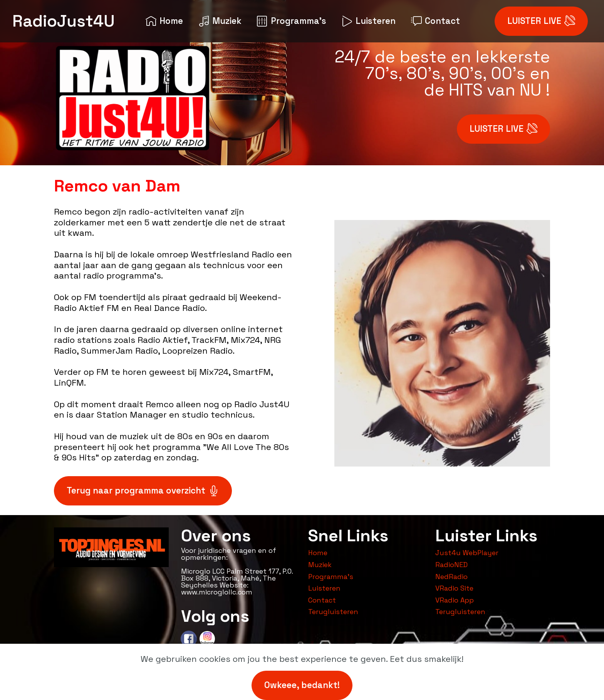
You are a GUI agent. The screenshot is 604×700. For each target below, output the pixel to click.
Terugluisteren (333, 612)
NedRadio (451, 577)
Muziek (220, 21)
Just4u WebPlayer (467, 553)
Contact (435, 21)
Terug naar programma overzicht (143, 491)
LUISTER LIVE (541, 21)
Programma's (292, 21)
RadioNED (451, 565)
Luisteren (369, 21)
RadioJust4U (64, 21)
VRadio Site (454, 588)
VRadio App (455, 600)
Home (164, 21)
